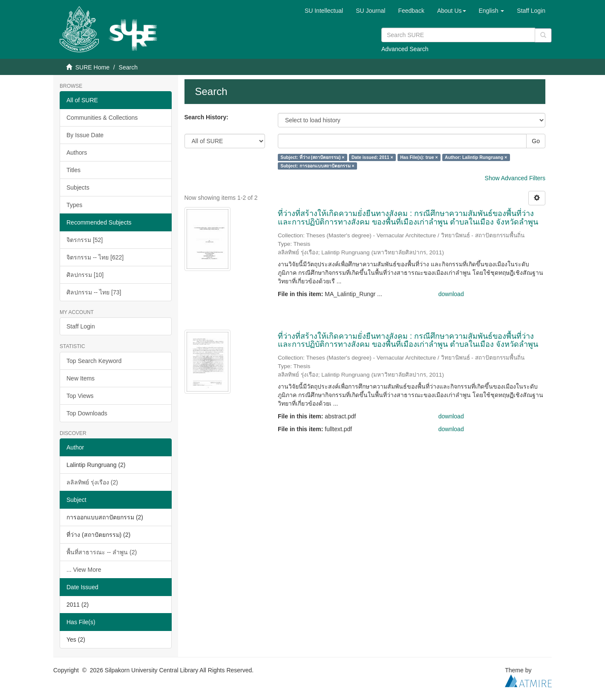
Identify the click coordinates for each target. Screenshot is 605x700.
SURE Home (92, 67)
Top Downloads (87, 413)
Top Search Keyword (94, 361)
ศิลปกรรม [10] (85, 275)
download (451, 294)
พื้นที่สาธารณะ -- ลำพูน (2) (102, 552)
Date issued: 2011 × (372, 157)
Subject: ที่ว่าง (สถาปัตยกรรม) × (312, 157)
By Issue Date (85, 135)
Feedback (411, 11)
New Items (81, 378)
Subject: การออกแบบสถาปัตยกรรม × (317, 166)
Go (536, 141)
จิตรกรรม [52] (85, 240)
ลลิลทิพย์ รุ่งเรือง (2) (92, 482)
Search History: (206, 117)
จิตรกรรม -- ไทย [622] (95, 257)
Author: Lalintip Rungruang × (476, 157)
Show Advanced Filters (515, 178)
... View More (84, 570)
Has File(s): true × (419, 157)
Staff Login (81, 326)
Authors (77, 153)
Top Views (80, 396)
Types (74, 205)
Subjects (78, 187)
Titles (73, 170)
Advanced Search (405, 49)
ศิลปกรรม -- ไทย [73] (94, 292)
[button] (452, 11)
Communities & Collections (102, 118)
